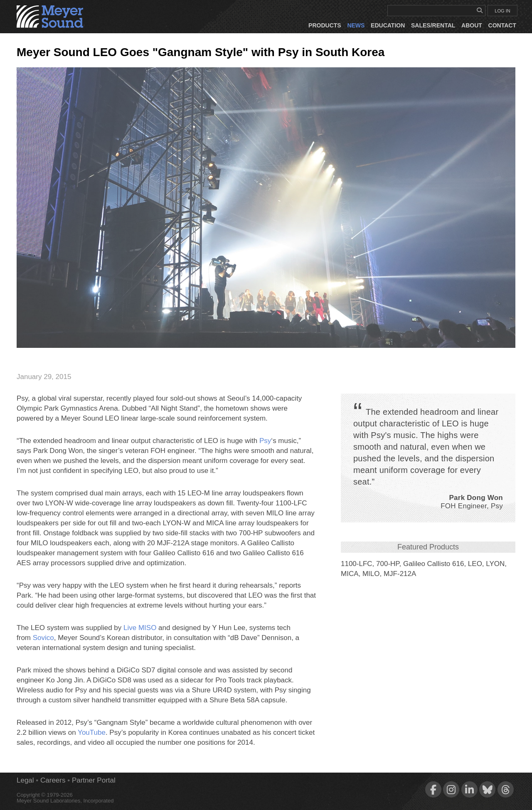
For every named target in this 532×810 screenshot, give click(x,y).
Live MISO (140, 628)
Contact (502, 25)
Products (325, 25)
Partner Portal (94, 780)
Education (388, 25)
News (356, 25)
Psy (265, 441)
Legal (25, 780)
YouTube (92, 732)
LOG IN (502, 11)
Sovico (43, 638)
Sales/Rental (433, 25)
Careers (53, 780)
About (472, 25)
